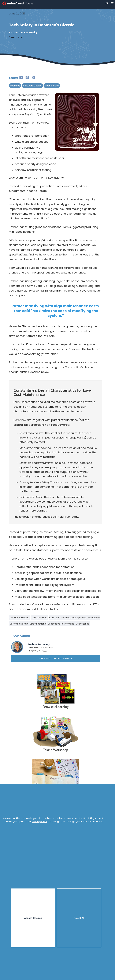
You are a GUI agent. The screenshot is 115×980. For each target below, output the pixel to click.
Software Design (32, 86)
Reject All (79, 918)
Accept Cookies (33, 918)
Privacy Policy (40, 821)
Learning (15, 86)
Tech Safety (52, 86)
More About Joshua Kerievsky (56, 658)
